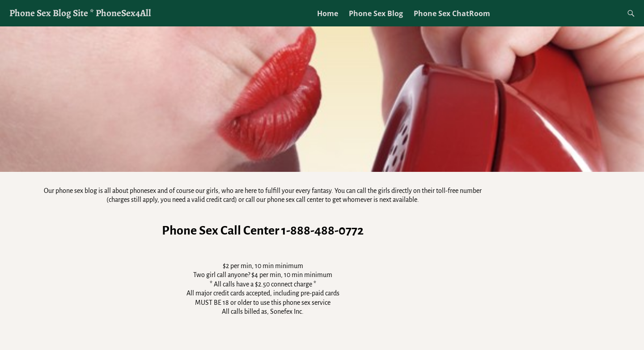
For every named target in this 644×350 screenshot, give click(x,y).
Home (328, 13)
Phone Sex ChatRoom (452, 13)
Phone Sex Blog (376, 13)
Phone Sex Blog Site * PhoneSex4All (80, 13)
